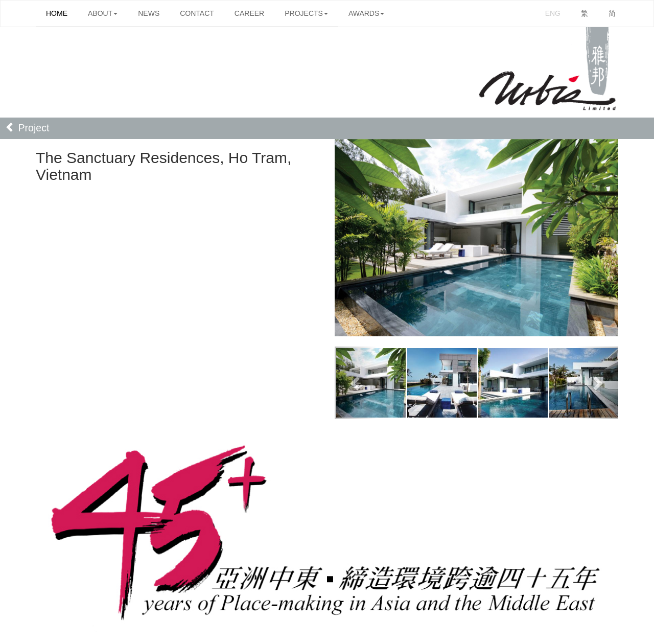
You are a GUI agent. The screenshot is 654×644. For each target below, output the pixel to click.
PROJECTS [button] (306, 13)
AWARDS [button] (366, 13)
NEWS (149, 13)
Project (27, 128)
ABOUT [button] (103, 13)
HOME (57, 13)
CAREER (249, 13)
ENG (553, 13)
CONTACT (197, 13)
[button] (356, 383)
